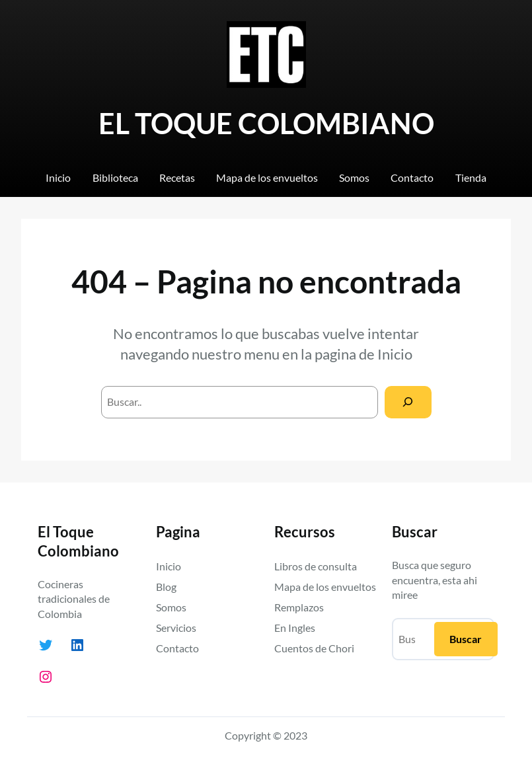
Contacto (177, 648)
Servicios (176, 628)
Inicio (395, 354)
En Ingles (295, 628)
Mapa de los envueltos (325, 587)
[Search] (408, 402)
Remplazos (299, 607)
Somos (171, 607)
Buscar (466, 639)
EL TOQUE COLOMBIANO (266, 123)
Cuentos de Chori (314, 648)
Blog (166, 587)
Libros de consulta (316, 566)
